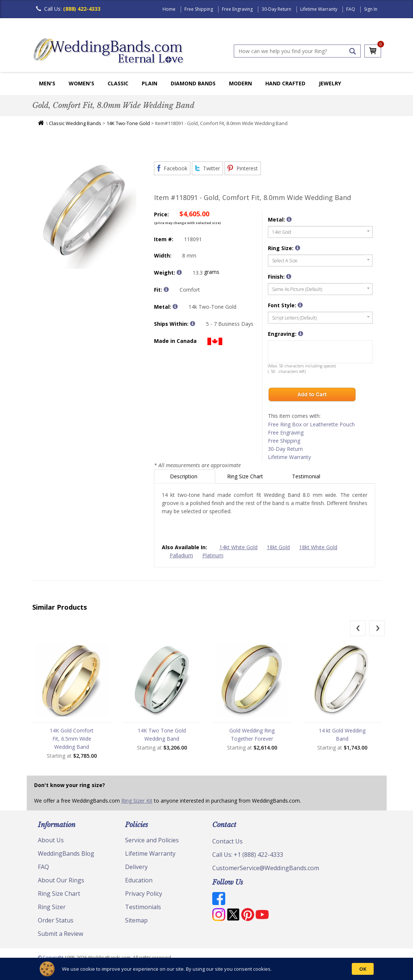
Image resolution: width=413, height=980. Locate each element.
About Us (51, 840)
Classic (118, 83)
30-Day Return (276, 9)
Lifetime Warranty (319, 9)
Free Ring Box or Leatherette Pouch (311, 424)
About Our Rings (61, 880)
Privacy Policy (144, 894)
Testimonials (143, 907)
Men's (47, 83)
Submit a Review (60, 934)
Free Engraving (237, 9)
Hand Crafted (285, 83)
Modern (240, 83)
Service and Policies (152, 840)
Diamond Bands (193, 83)
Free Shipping (199, 9)
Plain (150, 83)
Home (169, 9)
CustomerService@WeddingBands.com (266, 868)
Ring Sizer (52, 907)
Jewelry (330, 83)
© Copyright (51, 958)
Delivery (136, 867)
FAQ (351, 9)
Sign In (371, 9)
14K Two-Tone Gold (128, 123)
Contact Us (227, 841)
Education (139, 880)
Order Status (56, 920)
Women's (81, 83)
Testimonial (307, 476)
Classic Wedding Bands (75, 123)
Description (184, 476)
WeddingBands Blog (66, 853)
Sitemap (136, 920)
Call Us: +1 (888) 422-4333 (248, 855)
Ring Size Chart (246, 476)
